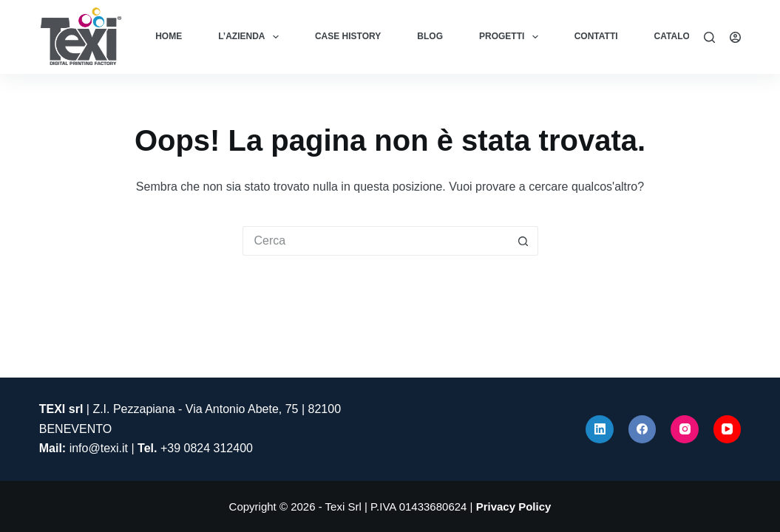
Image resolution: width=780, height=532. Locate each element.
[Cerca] (709, 37)
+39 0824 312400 (207, 448)
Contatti (596, 36)
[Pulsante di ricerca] (523, 241)
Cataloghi (680, 36)
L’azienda (251, 37)
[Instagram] (685, 429)
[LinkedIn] (600, 429)
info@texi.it (99, 448)
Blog (430, 36)
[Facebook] (642, 429)
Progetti (512, 37)
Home (169, 36)
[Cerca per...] (376, 241)
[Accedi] (735, 37)
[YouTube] (728, 429)
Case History (348, 36)
